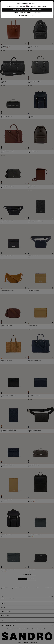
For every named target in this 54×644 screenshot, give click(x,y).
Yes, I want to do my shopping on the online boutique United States (27, 10)
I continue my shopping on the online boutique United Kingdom (27, 13)
